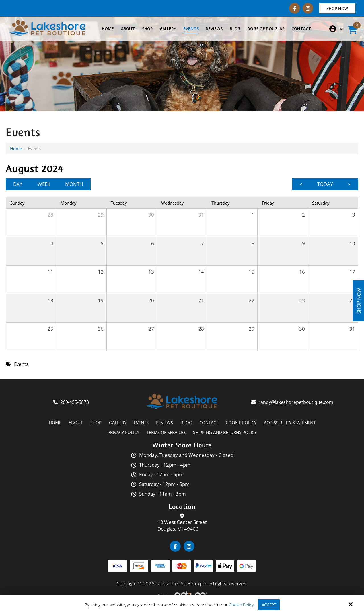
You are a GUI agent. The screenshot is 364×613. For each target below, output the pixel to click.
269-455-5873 (75, 402)
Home (16, 148)
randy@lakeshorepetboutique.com (296, 402)
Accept (269, 605)
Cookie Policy (241, 605)
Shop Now (337, 8)
